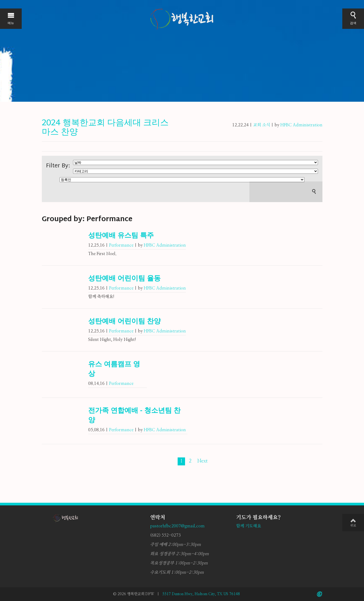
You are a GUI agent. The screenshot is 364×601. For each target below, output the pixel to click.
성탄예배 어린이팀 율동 (124, 279)
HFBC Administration (301, 125)
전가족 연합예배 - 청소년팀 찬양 (134, 416)
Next (202, 461)
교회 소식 (262, 125)
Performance (121, 245)
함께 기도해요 (249, 526)
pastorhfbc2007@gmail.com (177, 526)
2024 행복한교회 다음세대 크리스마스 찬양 (105, 128)
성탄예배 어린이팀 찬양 (124, 322)
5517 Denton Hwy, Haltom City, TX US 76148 (201, 594)
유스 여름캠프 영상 (114, 369)
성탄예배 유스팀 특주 (121, 236)
